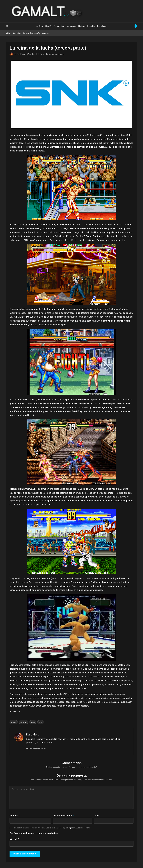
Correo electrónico (63, 816)
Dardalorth (33, 734)
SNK (41, 722)
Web (96, 816)
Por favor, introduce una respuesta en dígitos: (34, 833)
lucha (33, 722)
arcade (14, 722)
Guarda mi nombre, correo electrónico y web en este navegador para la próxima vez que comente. (53, 828)
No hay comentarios (55, 54)
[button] (36, 748)
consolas (23, 722)
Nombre (14, 816)
